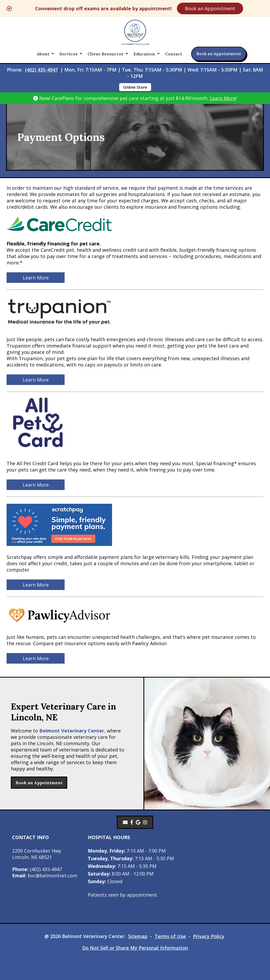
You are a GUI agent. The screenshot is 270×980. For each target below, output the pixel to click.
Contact (173, 54)
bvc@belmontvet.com (45, 876)
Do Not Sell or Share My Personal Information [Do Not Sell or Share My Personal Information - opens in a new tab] (135, 948)
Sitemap (138, 936)
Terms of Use (170, 936)
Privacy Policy (209, 936)
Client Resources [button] (105, 54)
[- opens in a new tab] (132, 822)
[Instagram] (145, 822)
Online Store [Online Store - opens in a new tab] (135, 87)
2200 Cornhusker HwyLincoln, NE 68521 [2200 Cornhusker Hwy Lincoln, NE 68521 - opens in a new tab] (37, 854)
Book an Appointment (210, 8)
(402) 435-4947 (41, 70)
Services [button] (68, 54)
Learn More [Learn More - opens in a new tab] (36, 278)
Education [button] (144, 54)
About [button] (43, 54)
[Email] (125, 822)
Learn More (223, 98)
